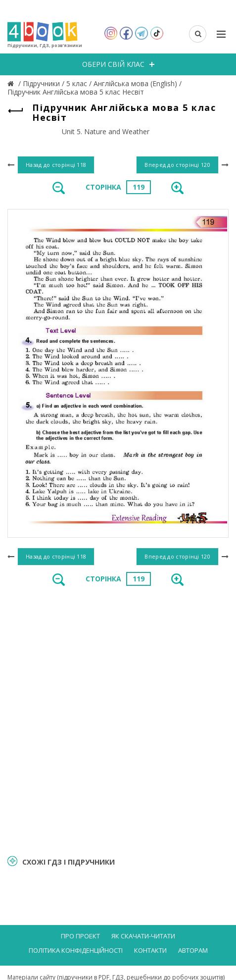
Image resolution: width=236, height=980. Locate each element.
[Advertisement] (118, 720)
